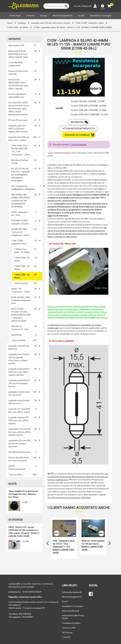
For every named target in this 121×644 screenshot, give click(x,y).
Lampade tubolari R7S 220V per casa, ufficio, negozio (19, 420)
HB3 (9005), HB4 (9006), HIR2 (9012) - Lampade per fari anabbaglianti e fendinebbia (21, 200)
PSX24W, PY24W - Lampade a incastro (20, 222)
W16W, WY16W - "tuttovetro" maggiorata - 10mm (20, 232)
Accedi (77, 6)
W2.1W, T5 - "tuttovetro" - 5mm (20, 328)
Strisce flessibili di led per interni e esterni (18, 459)
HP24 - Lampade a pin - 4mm (20, 213)
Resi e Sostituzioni (71, 611)
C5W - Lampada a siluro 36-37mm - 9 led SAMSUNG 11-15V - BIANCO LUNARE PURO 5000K (64, 547)
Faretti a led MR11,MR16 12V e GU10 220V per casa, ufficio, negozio (18, 84)
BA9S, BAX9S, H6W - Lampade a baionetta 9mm (21, 300)
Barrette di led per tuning (20, 161)
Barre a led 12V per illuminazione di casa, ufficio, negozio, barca (18, 54)
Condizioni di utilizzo (71, 623)
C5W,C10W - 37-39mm (22, 268)
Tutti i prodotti (21, 283)
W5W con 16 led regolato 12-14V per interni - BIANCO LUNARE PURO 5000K (93, 545)
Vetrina (44, 15)
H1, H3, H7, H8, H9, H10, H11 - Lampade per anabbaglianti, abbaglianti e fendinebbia (21, 174)
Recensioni (80, 122)
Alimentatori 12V (16, 45)
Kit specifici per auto (18, 120)
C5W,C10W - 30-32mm (22, 259)
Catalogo (22, 23)
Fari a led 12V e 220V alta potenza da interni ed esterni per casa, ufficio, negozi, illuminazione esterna (19, 108)
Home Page (15, 15)
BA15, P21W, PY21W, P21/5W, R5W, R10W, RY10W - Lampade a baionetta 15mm (21, 315)
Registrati (87, 6)
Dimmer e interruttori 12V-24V (18, 72)
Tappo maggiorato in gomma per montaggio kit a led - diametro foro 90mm (23, 494)
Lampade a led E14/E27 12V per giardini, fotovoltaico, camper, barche (19, 359)
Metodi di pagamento (63, 15)
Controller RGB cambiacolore (15, 64)
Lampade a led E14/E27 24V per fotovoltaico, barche (19, 383)
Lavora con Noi (69, 628)
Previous (48, 543)
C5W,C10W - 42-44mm (18, 27)
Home (10, 23)
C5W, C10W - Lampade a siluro (90, 23)
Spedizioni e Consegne (101, 15)
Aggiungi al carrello (80, 135)
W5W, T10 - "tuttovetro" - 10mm (21, 290)
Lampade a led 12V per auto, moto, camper (51, 23)
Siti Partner (67, 632)
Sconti (81, 15)
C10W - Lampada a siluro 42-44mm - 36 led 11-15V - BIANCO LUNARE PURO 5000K (73, 27)
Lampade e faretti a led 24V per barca (19, 402)
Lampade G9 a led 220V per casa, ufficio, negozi (19, 410)
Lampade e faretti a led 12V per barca (19, 393)
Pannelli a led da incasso (19, 452)
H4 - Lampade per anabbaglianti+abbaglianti (23, 187)
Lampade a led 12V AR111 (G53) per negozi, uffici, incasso (18, 128)
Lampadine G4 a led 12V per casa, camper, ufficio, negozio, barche (20, 432)
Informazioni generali (72, 592)
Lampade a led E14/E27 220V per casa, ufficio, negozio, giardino (19, 372)
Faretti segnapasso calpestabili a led (17, 95)
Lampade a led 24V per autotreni (19, 347)
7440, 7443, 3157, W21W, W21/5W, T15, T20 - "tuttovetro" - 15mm (21, 150)
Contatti (30, 15)
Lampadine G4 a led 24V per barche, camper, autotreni (20, 443)
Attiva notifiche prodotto (79, 128)
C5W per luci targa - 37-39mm (22, 251)
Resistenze (17, 335)
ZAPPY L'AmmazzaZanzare (17, 467)
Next (110, 543)
